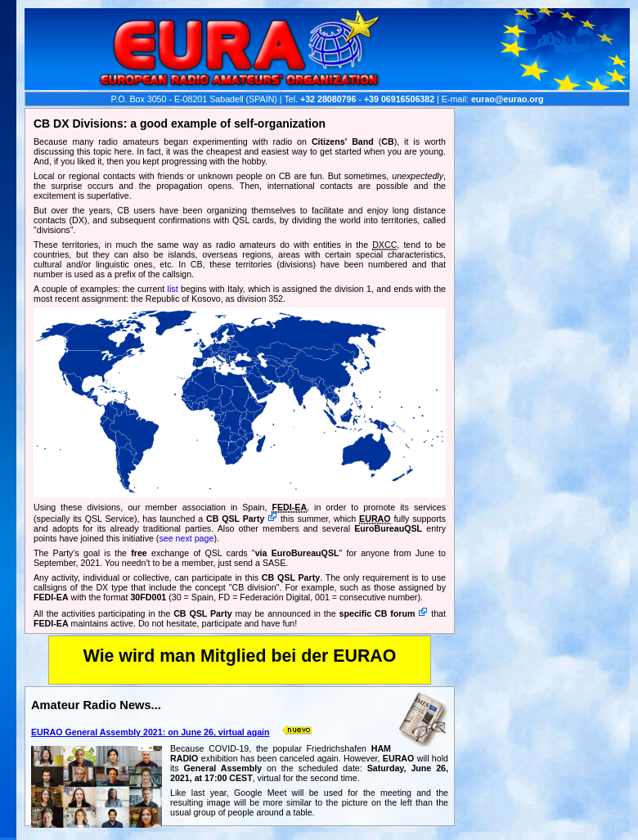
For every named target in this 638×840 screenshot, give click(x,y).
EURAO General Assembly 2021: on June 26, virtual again (151, 732)
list (173, 289)
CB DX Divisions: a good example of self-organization (180, 124)
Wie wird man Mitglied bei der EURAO (240, 656)
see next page (186, 538)
